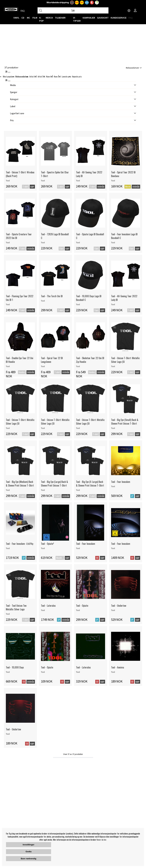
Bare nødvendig (29, 859)
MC (28, 18)
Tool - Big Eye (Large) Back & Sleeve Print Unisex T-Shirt (54, 484)
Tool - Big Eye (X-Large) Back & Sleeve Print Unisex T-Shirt (90, 484)
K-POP (41, 19)
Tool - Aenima (118, 667)
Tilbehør (60, 18)
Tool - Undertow (119, 606)
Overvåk (101, 187)
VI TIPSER (77, 19)
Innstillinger (29, 845)
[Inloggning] (135, 11)
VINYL (16, 18)
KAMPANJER (89, 18)
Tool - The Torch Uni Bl (52, 296)
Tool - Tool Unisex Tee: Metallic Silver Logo (16, 607)
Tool (8, 181)
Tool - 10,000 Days (15, 667)
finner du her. (102, 840)
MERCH (49, 18)
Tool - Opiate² (47, 544)
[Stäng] (9, 72)
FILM (35, 18)
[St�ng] (9, 81)
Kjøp (32, 187)
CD (23, 18)
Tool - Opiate (82, 606)
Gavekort (103, 18)
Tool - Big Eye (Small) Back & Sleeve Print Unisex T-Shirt (125, 422)
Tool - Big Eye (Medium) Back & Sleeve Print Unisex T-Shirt (20, 484)
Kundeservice (119, 18)
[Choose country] (129, 11)
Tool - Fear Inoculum (121, 482)
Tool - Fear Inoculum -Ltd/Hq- (20, 544)
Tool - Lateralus (48, 606)
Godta (29, 852)
